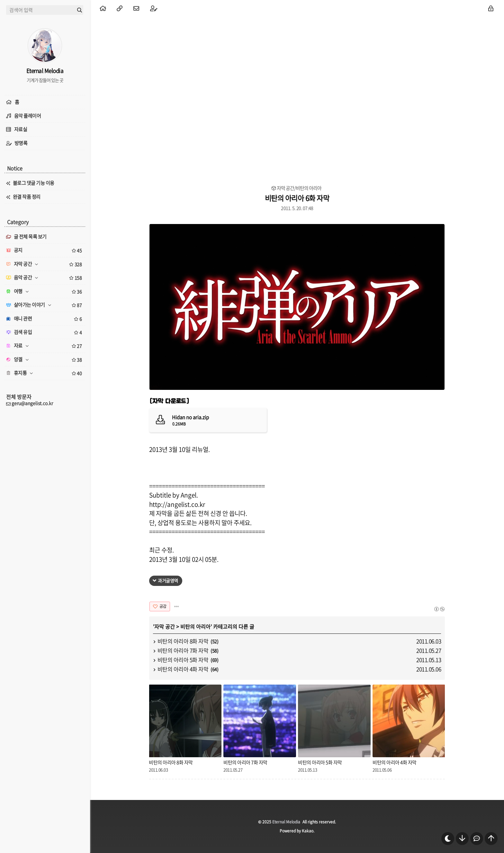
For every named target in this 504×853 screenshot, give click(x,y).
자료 (45, 346)
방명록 (21, 143)
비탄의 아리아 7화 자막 (183, 650)
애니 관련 (45, 319)
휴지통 (45, 373)
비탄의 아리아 (195, 626)
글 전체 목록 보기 (26, 237)
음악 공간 (45, 278)
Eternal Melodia (286, 822)
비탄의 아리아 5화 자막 (183, 660)
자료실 (21, 129)
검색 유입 (45, 332)
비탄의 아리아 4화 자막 (183, 669)
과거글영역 (168, 580)
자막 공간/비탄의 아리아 (299, 188)
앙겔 (45, 360)
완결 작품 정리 (27, 197)
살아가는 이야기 (45, 305)
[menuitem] (103, 8)
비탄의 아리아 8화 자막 (183, 641)
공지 (45, 250)
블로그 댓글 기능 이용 (34, 183)
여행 (45, 292)
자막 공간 (165, 626)
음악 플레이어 (28, 116)
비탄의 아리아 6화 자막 (297, 198)
